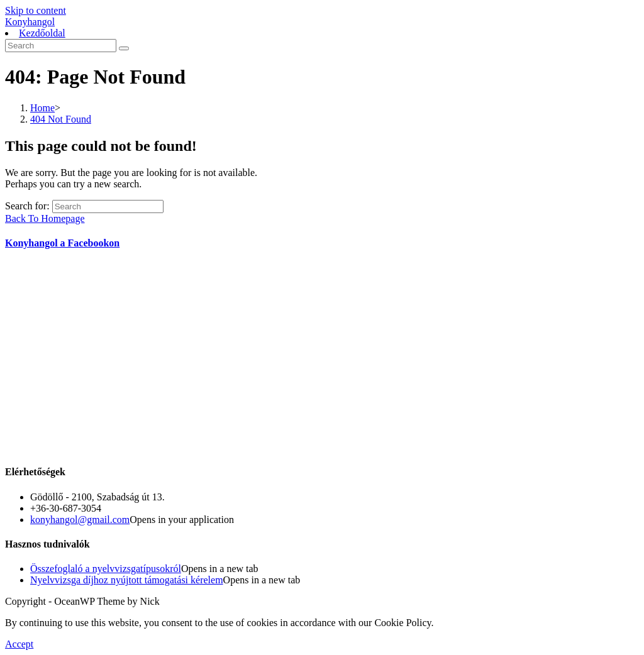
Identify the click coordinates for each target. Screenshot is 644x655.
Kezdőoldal (42, 33)
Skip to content (36, 10)
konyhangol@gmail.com (80, 520)
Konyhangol (30, 22)
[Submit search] (124, 48)
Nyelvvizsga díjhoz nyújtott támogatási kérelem (127, 580)
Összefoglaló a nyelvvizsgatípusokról (106, 569)
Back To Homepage (45, 218)
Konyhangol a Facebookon (62, 243)
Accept (19, 644)
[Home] (42, 108)
